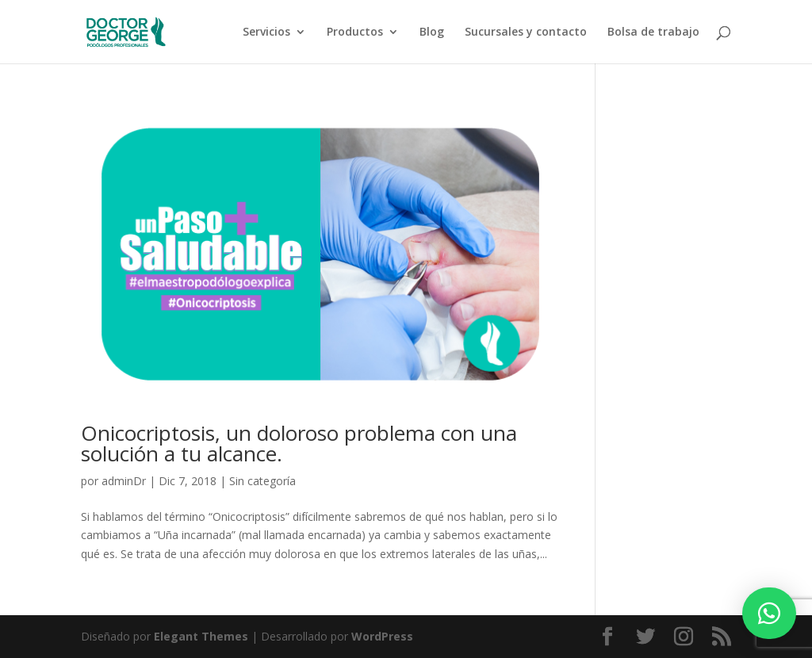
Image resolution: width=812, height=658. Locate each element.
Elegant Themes (201, 636)
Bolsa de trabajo (653, 33)
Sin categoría (262, 481)
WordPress (382, 636)
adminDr (124, 481)
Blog (432, 33)
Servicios (266, 33)
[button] (769, 613)
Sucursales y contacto (526, 33)
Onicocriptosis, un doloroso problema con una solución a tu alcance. (299, 443)
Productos (355, 33)
